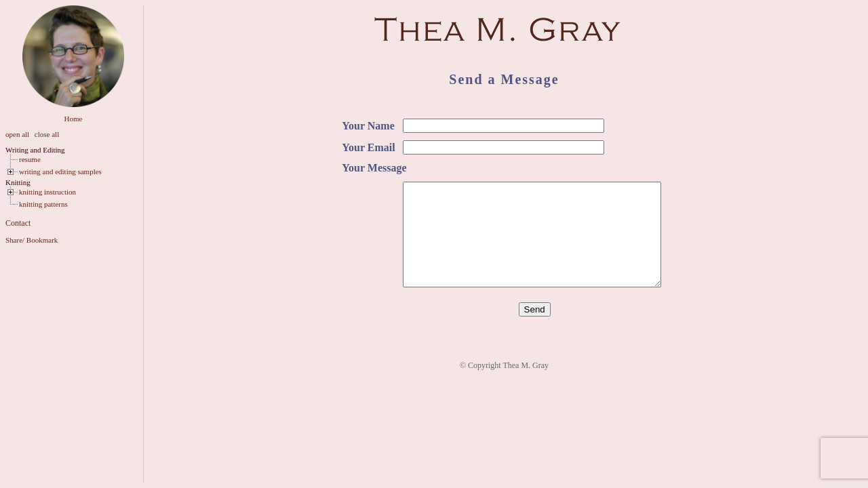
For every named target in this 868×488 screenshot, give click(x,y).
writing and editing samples (60, 171)
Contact (18, 223)
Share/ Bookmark (32, 240)
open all (17, 134)
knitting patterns (43, 204)
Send (535, 330)
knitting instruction (47, 192)
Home (74, 119)
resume (30, 159)
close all (47, 134)
